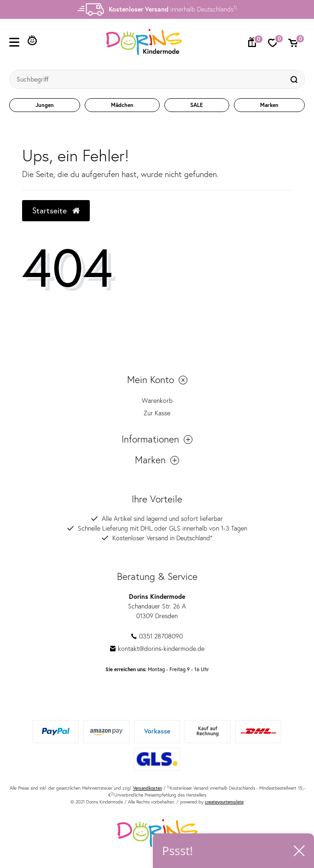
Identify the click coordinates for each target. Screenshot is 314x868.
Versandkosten (148, 788)
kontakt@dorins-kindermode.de (157, 649)
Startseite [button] (56, 210)
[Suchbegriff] (148, 79)
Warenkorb (157, 401)
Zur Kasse (157, 413)
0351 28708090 (157, 636)
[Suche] (295, 79)
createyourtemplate (224, 802)
